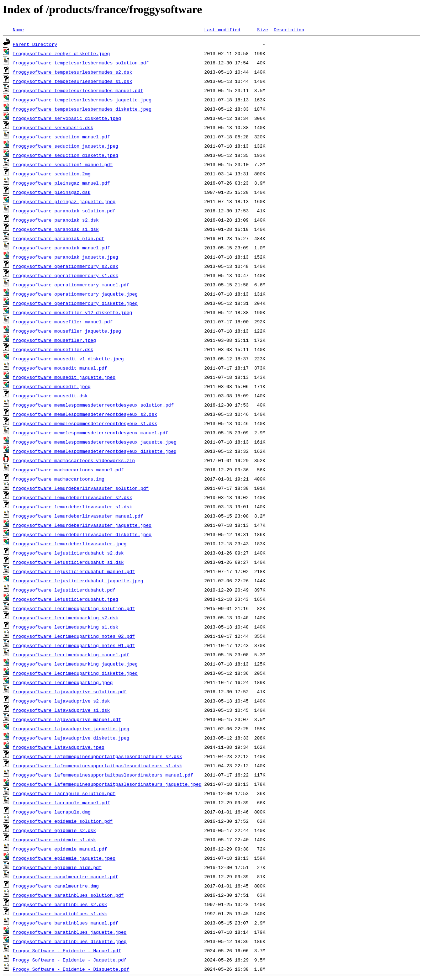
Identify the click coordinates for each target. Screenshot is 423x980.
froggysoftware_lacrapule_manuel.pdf (61, 802)
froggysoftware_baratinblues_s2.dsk (60, 904)
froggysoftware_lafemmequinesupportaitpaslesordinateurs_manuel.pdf (103, 775)
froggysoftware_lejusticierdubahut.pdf (64, 590)
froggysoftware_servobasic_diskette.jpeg (67, 118)
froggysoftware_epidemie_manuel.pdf (60, 849)
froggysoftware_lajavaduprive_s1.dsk (61, 710)
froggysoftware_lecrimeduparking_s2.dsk (65, 618)
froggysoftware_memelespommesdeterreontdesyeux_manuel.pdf (91, 433)
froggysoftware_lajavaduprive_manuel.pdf (67, 719)
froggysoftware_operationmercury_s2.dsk (65, 266)
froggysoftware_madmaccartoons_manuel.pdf (68, 470)
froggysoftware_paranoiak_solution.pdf (64, 211)
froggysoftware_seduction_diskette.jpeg (65, 155)
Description (289, 30)
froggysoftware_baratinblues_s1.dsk (60, 913)
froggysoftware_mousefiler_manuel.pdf (63, 322)
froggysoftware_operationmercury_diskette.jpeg (75, 303)
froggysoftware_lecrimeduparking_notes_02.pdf (74, 636)
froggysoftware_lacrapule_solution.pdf (64, 793)
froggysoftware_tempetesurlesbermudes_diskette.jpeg (82, 109)
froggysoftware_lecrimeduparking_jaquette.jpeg (75, 664)
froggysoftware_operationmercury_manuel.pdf (71, 285)
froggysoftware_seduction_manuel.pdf (61, 137)
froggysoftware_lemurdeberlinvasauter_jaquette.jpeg (82, 525)
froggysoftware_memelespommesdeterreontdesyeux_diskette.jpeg (95, 451)
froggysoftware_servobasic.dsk (53, 127)
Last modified (222, 30)
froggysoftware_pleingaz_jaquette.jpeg (64, 201)
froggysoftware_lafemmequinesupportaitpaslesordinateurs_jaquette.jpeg (107, 784)
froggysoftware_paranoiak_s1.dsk (56, 229)
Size (262, 30)
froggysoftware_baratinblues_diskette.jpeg (70, 941)
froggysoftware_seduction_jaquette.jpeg (65, 146)
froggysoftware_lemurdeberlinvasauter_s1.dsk (72, 507)
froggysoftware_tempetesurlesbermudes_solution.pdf (81, 63)
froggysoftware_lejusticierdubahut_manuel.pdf (74, 571)
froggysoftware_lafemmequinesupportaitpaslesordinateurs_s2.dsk (97, 756)
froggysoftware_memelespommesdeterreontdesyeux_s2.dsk (85, 414)
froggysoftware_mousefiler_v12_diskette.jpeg (72, 312)
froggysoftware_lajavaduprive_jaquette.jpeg (71, 729)
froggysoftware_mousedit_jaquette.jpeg (64, 377)
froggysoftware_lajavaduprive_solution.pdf (70, 692)
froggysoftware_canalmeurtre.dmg (56, 886)
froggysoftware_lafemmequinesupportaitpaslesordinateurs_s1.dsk (97, 766)
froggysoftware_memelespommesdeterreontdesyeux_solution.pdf (93, 405)
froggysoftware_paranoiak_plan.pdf (59, 238)
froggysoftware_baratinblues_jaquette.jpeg (70, 932)
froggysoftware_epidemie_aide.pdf (57, 867)
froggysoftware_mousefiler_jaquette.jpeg (67, 331)
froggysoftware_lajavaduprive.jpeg (59, 747)
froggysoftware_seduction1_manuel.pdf (63, 164)
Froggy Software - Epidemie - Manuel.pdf (67, 950)
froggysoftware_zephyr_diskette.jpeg (61, 53)
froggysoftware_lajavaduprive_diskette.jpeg (71, 738)
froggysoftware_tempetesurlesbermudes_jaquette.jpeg (82, 100)
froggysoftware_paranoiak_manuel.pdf (61, 248)
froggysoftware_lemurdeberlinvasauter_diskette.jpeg (82, 534)
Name (18, 30)
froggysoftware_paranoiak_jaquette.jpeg (65, 257)
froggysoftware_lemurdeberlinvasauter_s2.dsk (72, 497)
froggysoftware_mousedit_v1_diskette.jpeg (68, 359)
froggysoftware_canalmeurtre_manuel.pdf (65, 876)
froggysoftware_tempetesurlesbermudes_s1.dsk (72, 81)
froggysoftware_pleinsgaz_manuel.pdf (61, 183)
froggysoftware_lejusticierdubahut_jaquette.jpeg (78, 581)
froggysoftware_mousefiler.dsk (53, 349)
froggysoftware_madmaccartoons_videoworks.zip (74, 460)
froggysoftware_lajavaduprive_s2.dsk (61, 701)
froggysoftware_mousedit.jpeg (52, 386)
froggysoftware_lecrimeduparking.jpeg (63, 682)
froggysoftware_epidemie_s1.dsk (54, 839)
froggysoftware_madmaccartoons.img (59, 479)
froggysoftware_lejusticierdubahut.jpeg (65, 599)
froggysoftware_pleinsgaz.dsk (52, 192)
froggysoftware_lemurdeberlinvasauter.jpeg (70, 544)
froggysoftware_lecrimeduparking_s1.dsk (65, 627)
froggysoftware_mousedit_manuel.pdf (60, 368)
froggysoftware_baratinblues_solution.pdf (68, 895)
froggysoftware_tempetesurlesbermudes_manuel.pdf (78, 90)
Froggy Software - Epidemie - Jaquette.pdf (70, 960)
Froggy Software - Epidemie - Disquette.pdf (71, 969)
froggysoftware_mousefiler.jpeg (54, 340)
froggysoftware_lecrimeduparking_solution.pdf (74, 608)
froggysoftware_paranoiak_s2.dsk (56, 220)
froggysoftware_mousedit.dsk (50, 396)
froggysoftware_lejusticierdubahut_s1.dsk (68, 562)
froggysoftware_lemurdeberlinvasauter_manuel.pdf (78, 516)
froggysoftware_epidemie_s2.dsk (54, 830)
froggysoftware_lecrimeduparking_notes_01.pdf (74, 645)
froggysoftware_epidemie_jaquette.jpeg (64, 858)
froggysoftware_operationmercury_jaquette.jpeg (75, 294)
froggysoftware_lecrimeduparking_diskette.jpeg (75, 673)
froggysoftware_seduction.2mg (52, 174)
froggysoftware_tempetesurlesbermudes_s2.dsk (72, 72)
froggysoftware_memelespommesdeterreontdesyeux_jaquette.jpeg (95, 442)
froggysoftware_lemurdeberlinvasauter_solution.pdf (81, 488)
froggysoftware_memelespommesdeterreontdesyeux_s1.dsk (85, 423)
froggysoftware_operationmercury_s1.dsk (65, 275)
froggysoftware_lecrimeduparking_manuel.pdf (71, 655)
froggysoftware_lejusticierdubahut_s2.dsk (68, 553)
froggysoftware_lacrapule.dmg (52, 812)
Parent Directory (35, 44)
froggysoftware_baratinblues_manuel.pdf (65, 923)
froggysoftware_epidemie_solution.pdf (63, 821)
